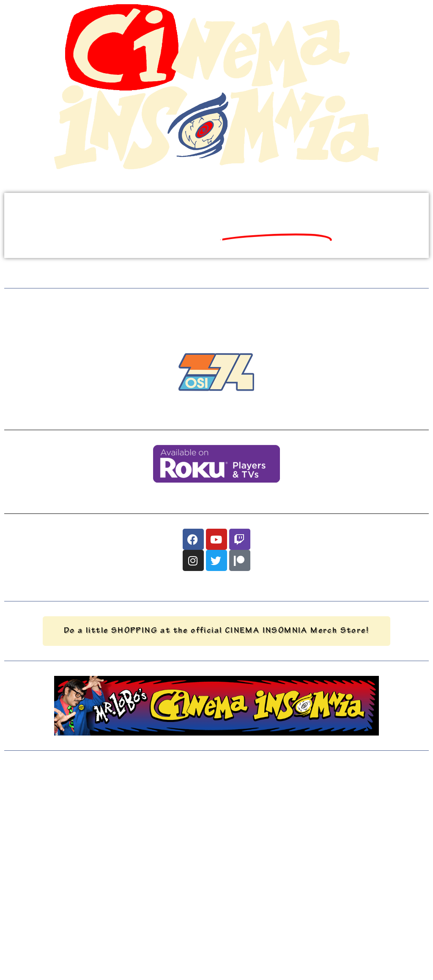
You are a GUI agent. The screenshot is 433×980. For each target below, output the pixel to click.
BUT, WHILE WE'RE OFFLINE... (217, 310)
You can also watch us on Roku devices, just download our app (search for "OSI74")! (217, 495)
